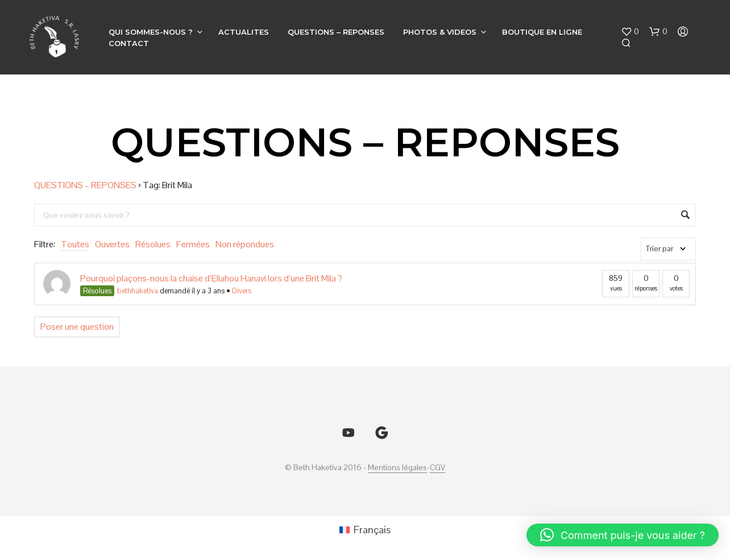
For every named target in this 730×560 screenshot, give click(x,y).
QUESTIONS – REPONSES (336, 32)
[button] (630, 32)
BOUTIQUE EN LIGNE (542, 32)
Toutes (75, 244)
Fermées (193, 244)
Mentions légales (397, 468)
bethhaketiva (138, 291)
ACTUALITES (244, 32)
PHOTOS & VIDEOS (440, 32)
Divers (242, 291)
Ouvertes (112, 244)
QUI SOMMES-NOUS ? (151, 32)
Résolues (153, 244)
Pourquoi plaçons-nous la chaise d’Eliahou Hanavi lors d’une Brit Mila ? (211, 278)
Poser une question (77, 327)
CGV (437, 468)
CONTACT (129, 43)
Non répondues (245, 244)
